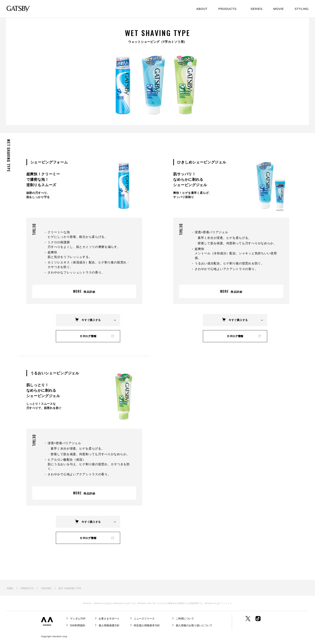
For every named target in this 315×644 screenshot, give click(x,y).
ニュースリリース (144, 618)
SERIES (257, 9)
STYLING (302, 9)
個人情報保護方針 (109, 625)
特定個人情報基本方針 (147, 625)
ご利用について (185, 618)
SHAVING (46, 588)
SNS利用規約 (78, 625)
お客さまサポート (109, 618)
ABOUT (202, 9)
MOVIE (278, 9)
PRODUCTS (27, 588)
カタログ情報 (88, 336)
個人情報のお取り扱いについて (194, 625)
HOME (10, 588)
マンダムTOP (78, 618)
